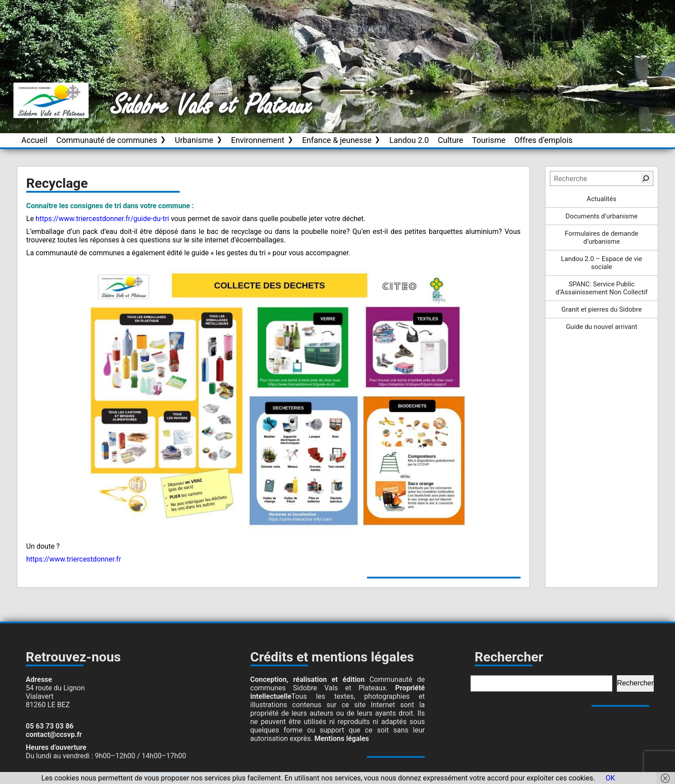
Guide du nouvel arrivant (602, 327)
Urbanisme (194, 140)
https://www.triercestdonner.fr (74, 559)
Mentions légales (341, 738)
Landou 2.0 (409, 140)
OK (610, 778)
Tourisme (489, 140)
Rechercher (635, 683)
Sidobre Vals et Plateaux (212, 106)
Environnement (258, 140)
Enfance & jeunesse (337, 140)
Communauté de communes (107, 140)
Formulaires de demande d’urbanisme (602, 238)
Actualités (602, 199)
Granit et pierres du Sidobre (602, 309)
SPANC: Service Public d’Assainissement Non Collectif (602, 288)
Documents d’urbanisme (601, 216)
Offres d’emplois (543, 140)
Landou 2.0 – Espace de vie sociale (602, 263)
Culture (451, 140)
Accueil (34, 140)
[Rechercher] (646, 178)
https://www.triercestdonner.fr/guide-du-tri (102, 219)
